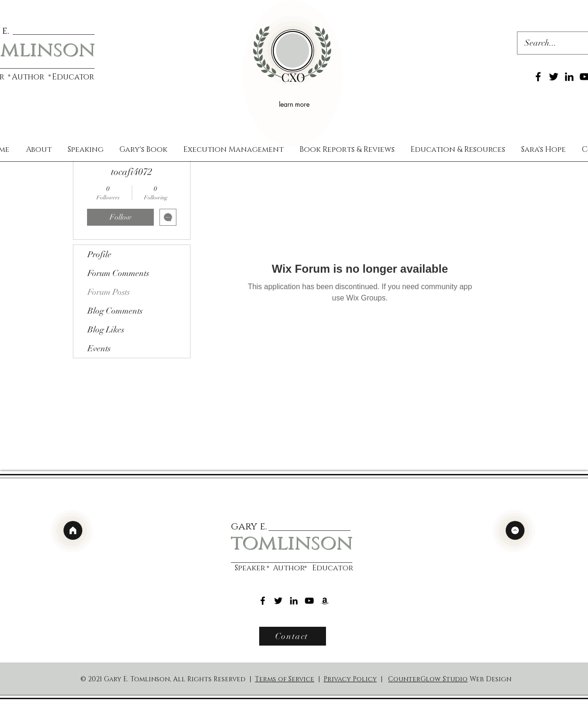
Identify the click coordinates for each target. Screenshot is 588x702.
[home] (73, 530)
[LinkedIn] (569, 77)
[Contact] (293, 636)
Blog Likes (106, 330)
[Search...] (548, 43)
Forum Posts (109, 292)
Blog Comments (115, 311)
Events (99, 348)
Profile (99, 254)
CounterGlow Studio (428, 679)
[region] (293, 74)
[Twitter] (554, 77)
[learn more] (295, 104)
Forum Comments (118, 273)
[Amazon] (325, 601)
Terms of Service (285, 679)
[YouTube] (309, 601)
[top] (515, 530)
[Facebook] (538, 77)
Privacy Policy (350, 679)
